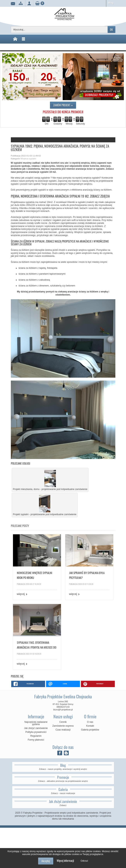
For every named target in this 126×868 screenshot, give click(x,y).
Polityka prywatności (36, 732)
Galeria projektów (90, 730)
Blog (111, 3)
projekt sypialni (38, 190)
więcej (21, 594)
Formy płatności (36, 740)
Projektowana (18, 202)
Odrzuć (84, 861)
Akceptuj (46, 861)
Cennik (63, 722)
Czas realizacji (63, 730)
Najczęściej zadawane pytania (36, 723)
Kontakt (90, 726)
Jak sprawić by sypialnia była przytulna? (87, 575)
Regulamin (36, 736)
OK (111, 30)
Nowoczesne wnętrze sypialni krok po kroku (35, 575)
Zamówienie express (63, 726)
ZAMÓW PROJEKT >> (63, 105)
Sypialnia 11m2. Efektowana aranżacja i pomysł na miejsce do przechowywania (37, 645)
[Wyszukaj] (59, 30)
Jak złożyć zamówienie (36, 728)
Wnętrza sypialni (28, 159)
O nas (90, 722)
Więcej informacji (65, 861)
